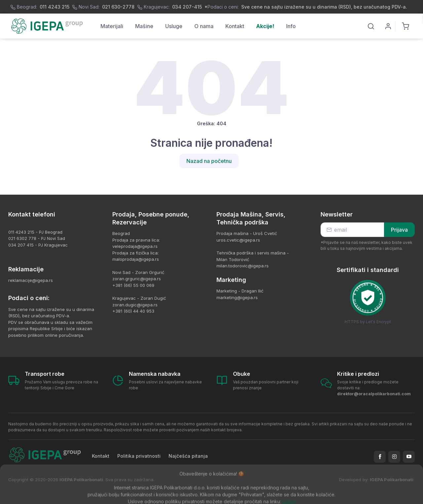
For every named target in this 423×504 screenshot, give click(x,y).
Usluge (174, 26)
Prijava (399, 230)
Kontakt (235, 26)
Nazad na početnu (209, 161)
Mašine (144, 26)
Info (291, 26)
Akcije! (265, 26)
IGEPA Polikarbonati (392, 480)
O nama (204, 26)
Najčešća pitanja (188, 456)
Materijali (112, 26)
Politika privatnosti (139, 456)
